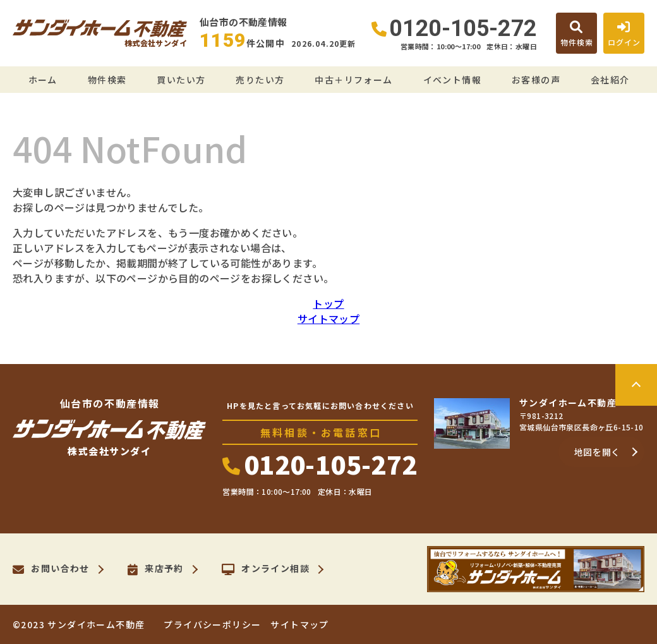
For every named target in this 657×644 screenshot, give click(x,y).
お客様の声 (536, 80)
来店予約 (156, 569)
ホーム (43, 80)
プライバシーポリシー (212, 624)
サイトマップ (328, 319)
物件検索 (107, 80)
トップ (328, 303)
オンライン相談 (266, 569)
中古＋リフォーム (353, 80)
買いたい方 (181, 80)
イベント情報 (452, 80)
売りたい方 (260, 80)
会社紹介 (610, 80)
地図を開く (598, 452)
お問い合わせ (51, 569)
